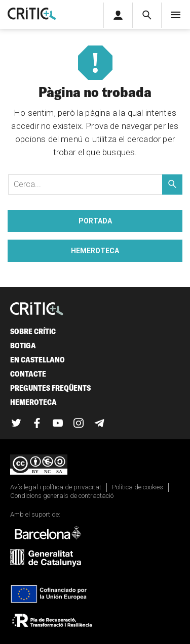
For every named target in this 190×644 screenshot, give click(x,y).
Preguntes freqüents (50, 388)
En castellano (37, 360)
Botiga (23, 346)
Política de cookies (138, 487)
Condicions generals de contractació (62, 496)
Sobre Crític (33, 331)
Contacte (28, 374)
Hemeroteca (95, 251)
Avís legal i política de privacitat (56, 487)
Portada (95, 221)
